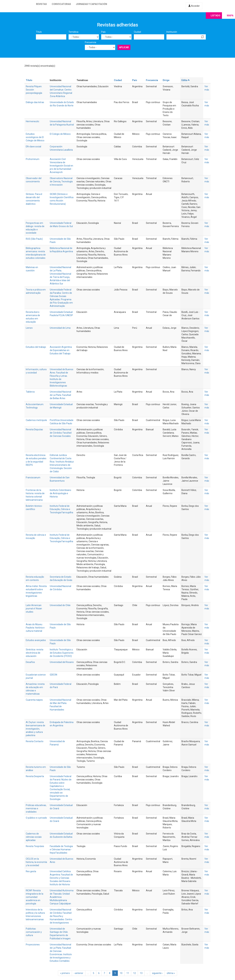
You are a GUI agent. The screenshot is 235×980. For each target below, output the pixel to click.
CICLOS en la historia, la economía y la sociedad (36, 862)
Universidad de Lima (60, 328)
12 (134, 973)
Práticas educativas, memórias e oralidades (36, 808)
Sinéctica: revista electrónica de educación (35, 653)
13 (141, 973)
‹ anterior (79, 973)
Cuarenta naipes (34, 700)
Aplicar (124, 47)
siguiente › (157, 973)
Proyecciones (33, 945)
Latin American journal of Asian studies (34, 609)
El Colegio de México (60, 134)
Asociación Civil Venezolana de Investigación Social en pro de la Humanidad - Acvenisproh (61, 166)
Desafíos (30, 662)
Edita (186, 80)
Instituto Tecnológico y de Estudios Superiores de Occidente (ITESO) (62, 653)
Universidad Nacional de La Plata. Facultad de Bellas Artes (60, 395)
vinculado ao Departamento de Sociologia (59, 796)
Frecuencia (90, 42)
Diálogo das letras (35, 102)
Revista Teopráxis (35, 846)
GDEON (53, 675)
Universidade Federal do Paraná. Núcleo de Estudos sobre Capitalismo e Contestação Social (61, 783)
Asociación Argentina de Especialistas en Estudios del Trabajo (61, 350)
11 (128, 973)
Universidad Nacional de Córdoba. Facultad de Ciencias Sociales (61, 433)
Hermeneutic (32, 121)
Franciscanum (33, 478)
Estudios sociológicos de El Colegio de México (35, 137)
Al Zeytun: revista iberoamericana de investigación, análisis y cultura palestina (35, 729)
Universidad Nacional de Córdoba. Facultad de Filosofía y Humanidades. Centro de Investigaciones (61, 916)
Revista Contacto (35, 741)
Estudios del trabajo (36, 347)
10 (121, 973)
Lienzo (29, 328)
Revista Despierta (35, 776)
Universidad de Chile (60, 605)
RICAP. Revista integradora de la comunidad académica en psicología (35, 897)
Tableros (30, 392)
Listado (215, 16)
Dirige (166, 80)
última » (171, 973)
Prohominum (33, 159)
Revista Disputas (34, 429)
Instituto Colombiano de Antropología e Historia (60, 493)
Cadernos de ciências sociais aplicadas (34, 837)
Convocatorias (61, 4)
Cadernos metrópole (36, 420)
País (103, 32)
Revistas (41, 4)
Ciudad (137, 32)
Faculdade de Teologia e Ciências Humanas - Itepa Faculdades (61, 849)
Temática (73, 32)
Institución (172, 32)
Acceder (194, 6)
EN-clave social (33, 147)
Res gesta (31, 871)
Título (39, 32)
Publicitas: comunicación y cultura (34, 932)
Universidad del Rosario (62, 662)
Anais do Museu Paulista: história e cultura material (35, 628)
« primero (65, 973)
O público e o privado (36, 818)
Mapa (230, 16)
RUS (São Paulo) (34, 239)
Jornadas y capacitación (91, 4)
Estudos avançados (36, 640)
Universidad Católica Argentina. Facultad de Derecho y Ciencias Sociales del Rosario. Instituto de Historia (61, 878)
